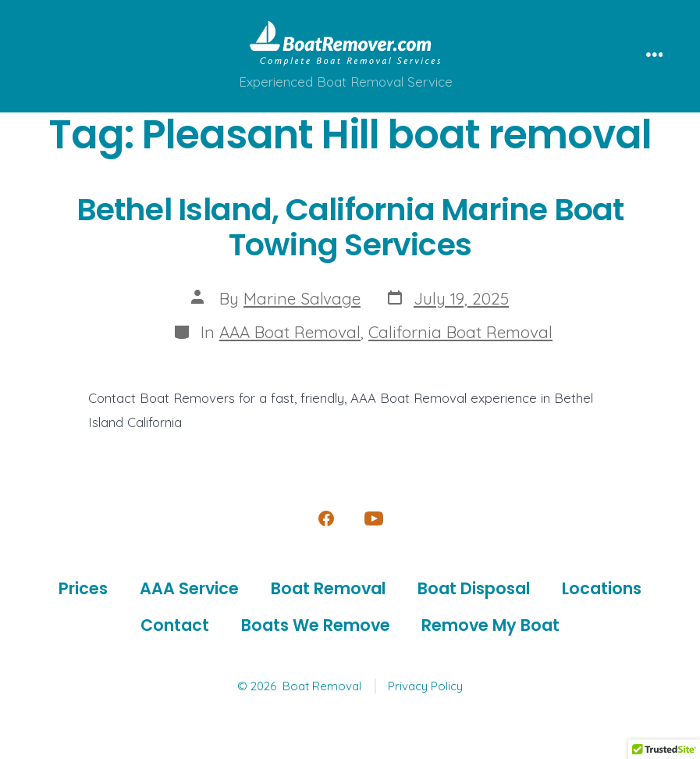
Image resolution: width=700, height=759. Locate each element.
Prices (83, 588)
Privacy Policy (425, 686)
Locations (602, 588)
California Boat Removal (460, 332)
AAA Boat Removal (290, 332)
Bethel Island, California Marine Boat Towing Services (350, 227)
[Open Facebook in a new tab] (326, 518)
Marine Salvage (302, 298)
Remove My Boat (490, 625)
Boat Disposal (474, 588)
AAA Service (189, 588)
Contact (175, 625)
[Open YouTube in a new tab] (374, 518)
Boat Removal (328, 588)
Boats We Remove (316, 625)
